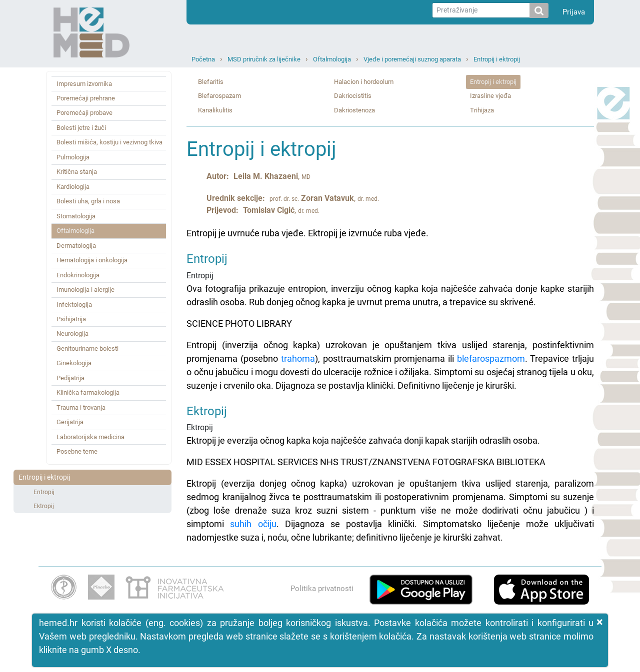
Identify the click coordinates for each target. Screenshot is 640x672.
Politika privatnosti (322, 589)
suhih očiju (253, 524)
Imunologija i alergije (85, 290)
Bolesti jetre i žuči (81, 128)
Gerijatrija (70, 422)
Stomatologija (76, 216)
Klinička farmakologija (88, 392)
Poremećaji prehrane (86, 98)
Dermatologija (76, 246)
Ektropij (44, 506)
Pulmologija (73, 157)
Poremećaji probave (84, 113)
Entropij (44, 492)
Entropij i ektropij (497, 59)
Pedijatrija (70, 378)
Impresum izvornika (84, 84)
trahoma (298, 358)
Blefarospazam (219, 96)
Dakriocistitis (353, 96)
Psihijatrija (71, 319)
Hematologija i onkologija (92, 260)
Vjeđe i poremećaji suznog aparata (412, 59)
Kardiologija (73, 187)
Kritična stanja (77, 172)
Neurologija (72, 334)
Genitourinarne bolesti (87, 348)
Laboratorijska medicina (90, 437)
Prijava (574, 12)
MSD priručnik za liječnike (264, 59)
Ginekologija (74, 363)
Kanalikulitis (215, 110)
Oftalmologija (332, 59)
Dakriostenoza (354, 110)
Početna (203, 59)
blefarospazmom (491, 358)
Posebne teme (77, 451)
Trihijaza (482, 110)
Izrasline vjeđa (490, 96)
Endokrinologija (78, 275)
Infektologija (74, 305)
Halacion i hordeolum (364, 82)
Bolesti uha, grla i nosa (88, 201)
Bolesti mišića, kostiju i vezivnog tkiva (109, 142)
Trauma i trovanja (81, 407)
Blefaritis (211, 82)
